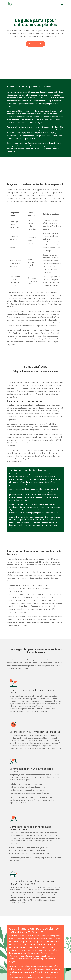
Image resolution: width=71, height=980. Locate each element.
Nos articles (35, 44)
